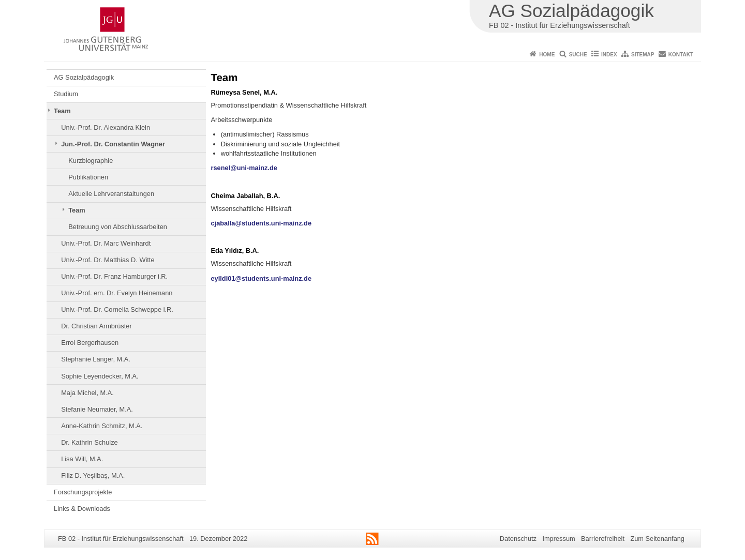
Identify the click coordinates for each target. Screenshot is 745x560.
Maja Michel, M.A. (87, 393)
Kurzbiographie (91, 161)
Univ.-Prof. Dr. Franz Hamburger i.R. (114, 276)
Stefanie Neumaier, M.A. (97, 409)
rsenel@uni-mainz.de (244, 168)
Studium (66, 94)
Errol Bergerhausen (90, 343)
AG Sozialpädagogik (84, 77)
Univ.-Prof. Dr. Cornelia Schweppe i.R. (117, 309)
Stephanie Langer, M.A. (96, 359)
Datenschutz (518, 539)
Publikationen (88, 177)
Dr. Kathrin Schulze (90, 442)
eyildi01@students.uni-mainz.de (262, 278)
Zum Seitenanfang (657, 539)
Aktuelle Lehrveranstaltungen (111, 194)
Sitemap (643, 55)
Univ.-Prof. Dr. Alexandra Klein (106, 127)
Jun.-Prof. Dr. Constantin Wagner (113, 144)
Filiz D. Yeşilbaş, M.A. (93, 475)
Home (547, 55)
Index (609, 55)
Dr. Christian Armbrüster (96, 326)
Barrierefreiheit (603, 539)
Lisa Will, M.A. (82, 459)
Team (62, 111)
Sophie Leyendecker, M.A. (100, 376)
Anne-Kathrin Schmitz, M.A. (102, 426)
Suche (578, 55)
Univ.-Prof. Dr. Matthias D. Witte (108, 260)
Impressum (558, 539)
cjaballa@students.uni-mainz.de (262, 223)
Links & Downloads (82, 509)
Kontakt (681, 55)
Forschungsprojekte (83, 492)
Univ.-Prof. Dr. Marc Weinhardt (106, 243)
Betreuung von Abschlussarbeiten (118, 227)
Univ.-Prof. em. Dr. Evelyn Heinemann (117, 293)
